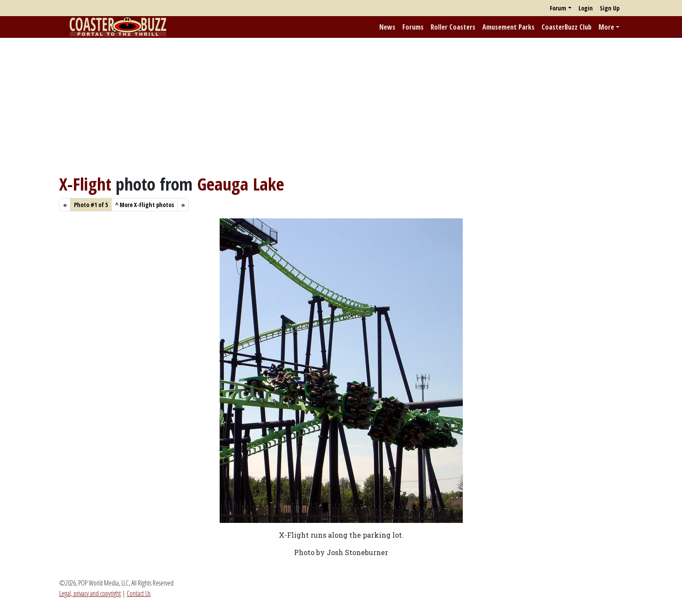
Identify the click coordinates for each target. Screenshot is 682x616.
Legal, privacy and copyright (90, 593)
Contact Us (139, 593)
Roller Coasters (453, 27)
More (606, 27)
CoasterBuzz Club (567, 27)
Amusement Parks (508, 27)
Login (586, 8)
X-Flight (85, 184)
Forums (413, 27)
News (387, 27)
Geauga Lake (241, 184)
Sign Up (610, 8)
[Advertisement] (341, 106)
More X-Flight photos (145, 205)
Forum (558, 8)
